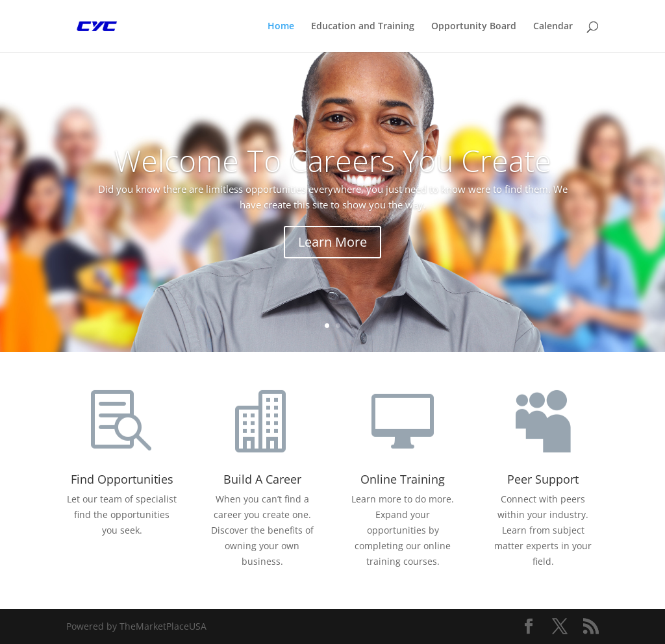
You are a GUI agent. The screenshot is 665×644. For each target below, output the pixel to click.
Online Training (403, 479)
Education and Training (363, 27)
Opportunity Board (474, 27)
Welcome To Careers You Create (333, 160)
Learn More (332, 242)
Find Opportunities (122, 479)
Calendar (553, 27)
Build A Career (262, 479)
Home (281, 27)
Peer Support (543, 479)
